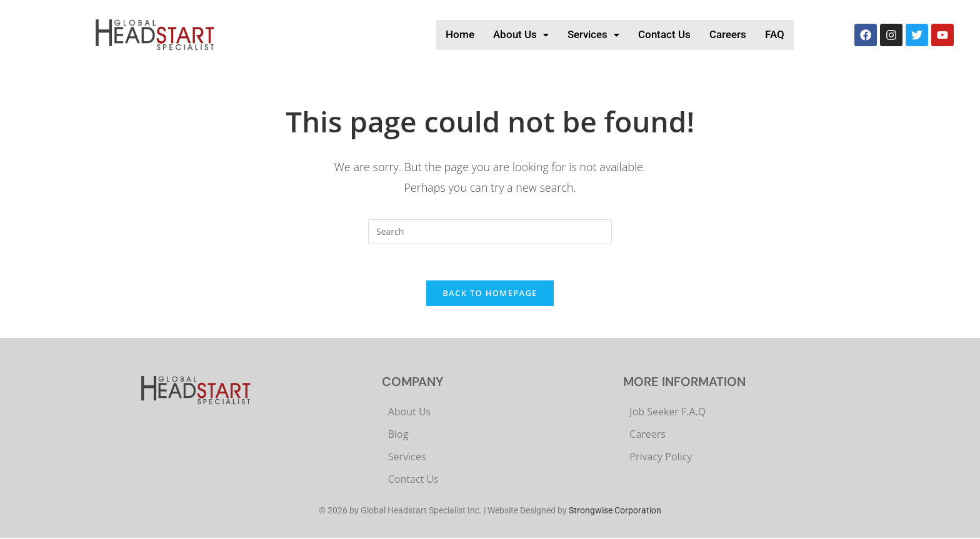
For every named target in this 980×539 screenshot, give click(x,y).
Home (412, 34)
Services (564, 34)
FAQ (772, 34)
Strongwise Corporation (615, 512)
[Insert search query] (490, 232)
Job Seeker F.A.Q (667, 413)
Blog (398, 436)
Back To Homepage (490, 295)
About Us (482, 34)
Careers (719, 34)
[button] (482, 35)
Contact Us (646, 34)
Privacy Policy (661, 458)
